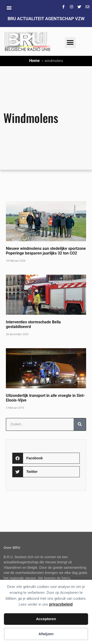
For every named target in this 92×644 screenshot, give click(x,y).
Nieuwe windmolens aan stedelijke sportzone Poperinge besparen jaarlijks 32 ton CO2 (46, 251)
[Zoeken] (80, 424)
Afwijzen (46, 634)
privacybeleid (61, 604)
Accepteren (46, 619)
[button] (9, 7)
